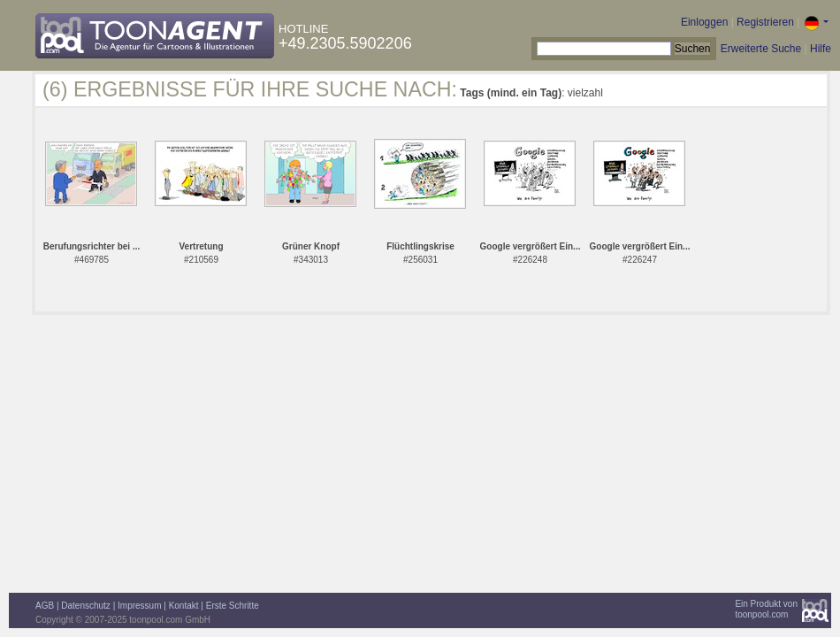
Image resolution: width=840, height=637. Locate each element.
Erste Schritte (233, 606)
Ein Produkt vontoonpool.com (766, 609)
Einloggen (704, 22)
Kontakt (184, 606)
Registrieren (765, 22)
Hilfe (821, 49)
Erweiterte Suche (761, 49)
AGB (45, 606)
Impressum (139, 606)
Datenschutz (86, 606)
